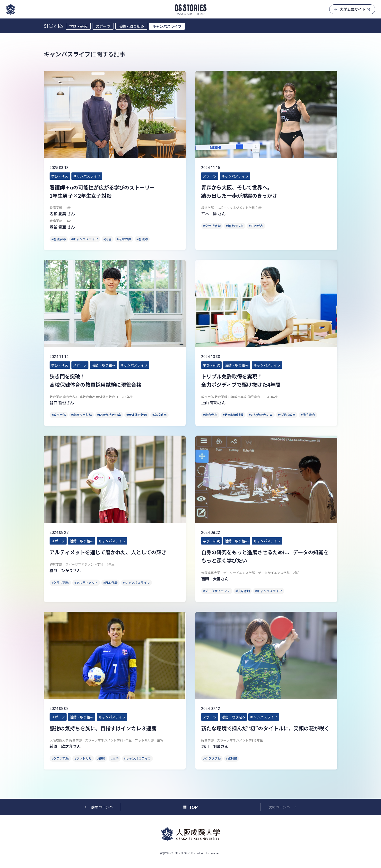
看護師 (143, 239)
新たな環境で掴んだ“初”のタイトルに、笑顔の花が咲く (265, 728)
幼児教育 (309, 415)
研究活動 (243, 591)
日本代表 (257, 226)
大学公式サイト (353, 9)
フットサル (84, 758)
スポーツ (103, 26)
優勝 (102, 758)
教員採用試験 (82, 415)
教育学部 (60, 415)
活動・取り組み (131, 26)
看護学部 (60, 239)
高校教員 (160, 415)
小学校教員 (288, 415)
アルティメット (87, 583)
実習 (108, 239)
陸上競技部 (236, 226)
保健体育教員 (138, 415)
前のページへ (102, 807)
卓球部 (232, 758)
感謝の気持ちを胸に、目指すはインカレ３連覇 (103, 728)
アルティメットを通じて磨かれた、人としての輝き (108, 552)
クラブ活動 (213, 226)
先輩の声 (125, 239)
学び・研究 (78, 26)
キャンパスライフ (167, 26)
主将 (115, 758)
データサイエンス (217, 591)
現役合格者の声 (110, 415)
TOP (193, 807)
